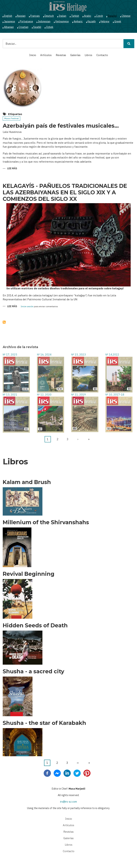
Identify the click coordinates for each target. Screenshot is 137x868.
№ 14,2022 (112, 355)
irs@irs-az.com (68, 802)
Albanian (9, 27)
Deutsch (49, 16)
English (8, 16)
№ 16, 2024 (44, 355)
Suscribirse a (4, 322)
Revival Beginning (29, 574)
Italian (62, 16)
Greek (118, 21)
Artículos (46, 55)
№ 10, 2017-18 (115, 395)
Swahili (37, 27)
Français (35, 16)
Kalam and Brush (27, 482)
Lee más (12, 169)
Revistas (61, 55)
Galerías (75, 55)
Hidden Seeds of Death (35, 626)
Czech (99, 16)
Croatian (23, 27)
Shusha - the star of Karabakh (44, 723)
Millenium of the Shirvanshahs (46, 522)
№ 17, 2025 (10, 355)
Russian (21, 16)
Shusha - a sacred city (33, 672)
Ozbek (50, 27)
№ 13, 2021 (10, 395)
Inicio (33, 55)
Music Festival (11, 118)
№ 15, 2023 (79, 355)
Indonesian (44, 21)
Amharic (78, 21)
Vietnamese (62, 21)
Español (112, 16)
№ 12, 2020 (44, 395)
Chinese (126, 16)
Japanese (9, 21)
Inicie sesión (27, 307)
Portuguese (26, 21)
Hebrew (105, 21)
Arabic (88, 16)
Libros (88, 55)
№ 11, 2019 (79, 395)
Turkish (75, 16)
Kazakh (92, 21)
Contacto (102, 55)
